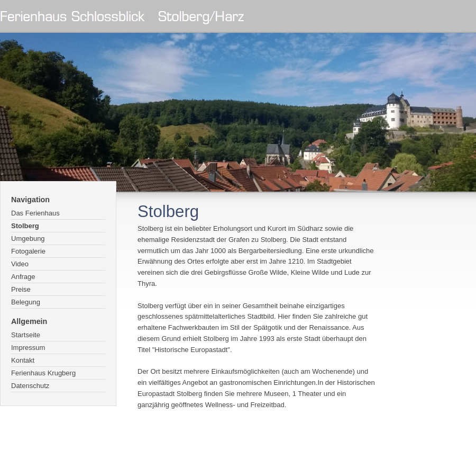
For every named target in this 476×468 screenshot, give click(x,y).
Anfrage (23, 277)
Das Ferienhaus (35, 213)
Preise (21, 289)
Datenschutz (30, 386)
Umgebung (28, 238)
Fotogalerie (28, 251)
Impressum (28, 348)
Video (20, 264)
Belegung (26, 302)
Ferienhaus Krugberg (43, 373)
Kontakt (23, 360)
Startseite (26, 335)
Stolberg (25, 226)
